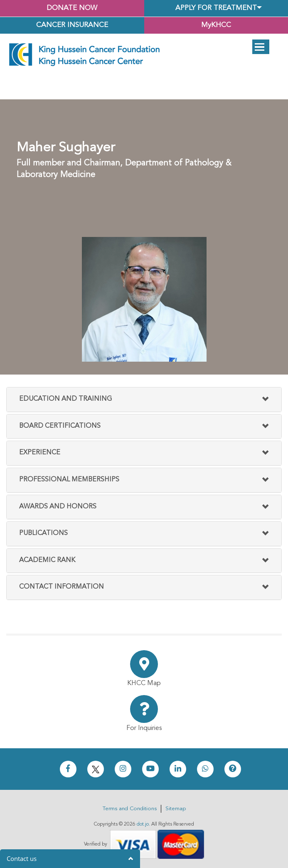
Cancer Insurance (72, 25)
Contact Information (62, 587)
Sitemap (176, 809)
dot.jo (143, 824)
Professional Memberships (69, 480)
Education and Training (65, 399)
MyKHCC (216, 25)
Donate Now (72, 8)
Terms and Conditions (130, 809)
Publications (43, 533)
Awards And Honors (58, 507)
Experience (40, 453)
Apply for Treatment (216, 8)
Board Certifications (60, 426)
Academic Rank (47, 560)
